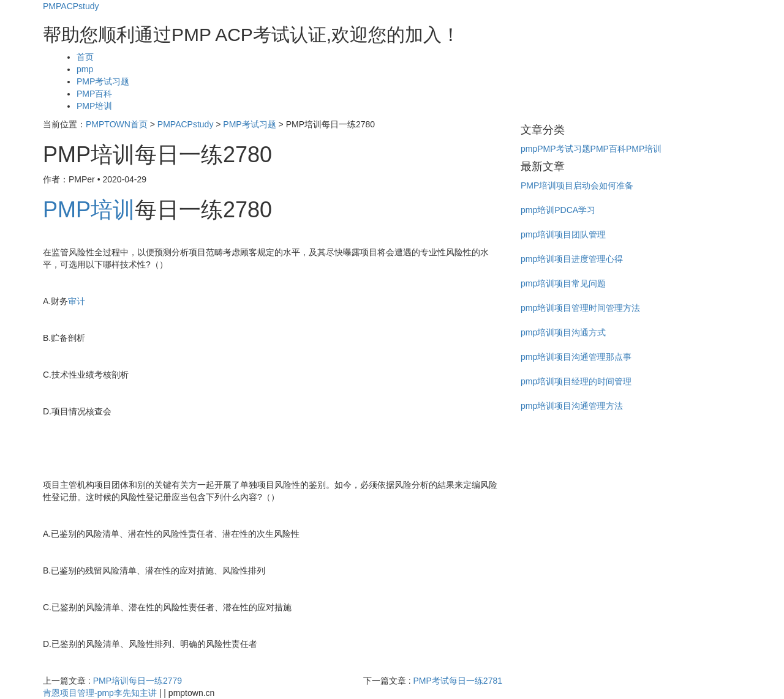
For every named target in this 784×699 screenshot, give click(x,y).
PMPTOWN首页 (117, 124)
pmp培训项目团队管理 (563, 234)
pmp (85, 69)
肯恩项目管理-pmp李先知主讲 (100, 693)
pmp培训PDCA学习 (558, 210)
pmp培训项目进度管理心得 (572, 259)
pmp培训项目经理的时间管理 (576, 381)
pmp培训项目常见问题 (563, 283)
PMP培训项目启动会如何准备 (577, 185)
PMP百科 (94, 94)
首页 (85, 57)
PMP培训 (94, 106)
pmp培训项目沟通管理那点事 (576, 357)
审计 (77, 301)
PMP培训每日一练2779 (138, 681)
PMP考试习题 (103, 81)
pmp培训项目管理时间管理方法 (580, 308)
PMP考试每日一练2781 (458, 681)
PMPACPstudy (71, 6)
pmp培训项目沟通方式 (563, 332)
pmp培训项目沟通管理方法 (572, 406)
